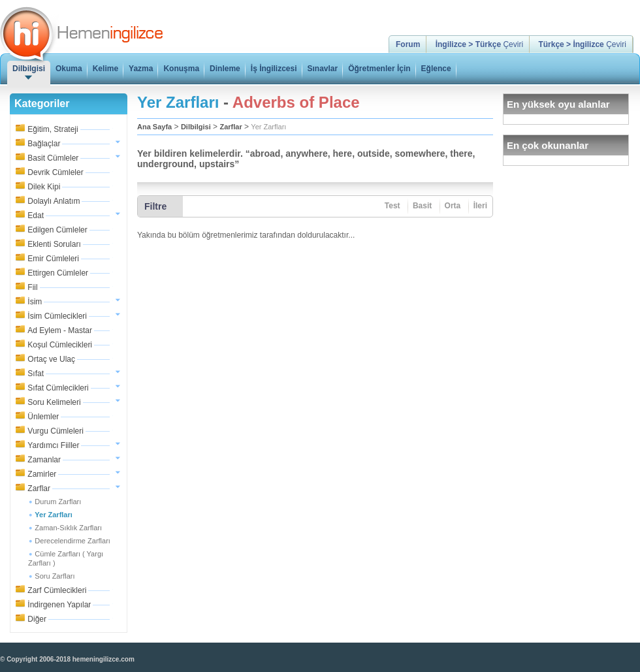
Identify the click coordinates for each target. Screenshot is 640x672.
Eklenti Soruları (54, 244)
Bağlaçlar (44, 144)
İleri (480, 206)
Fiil (32, 287)
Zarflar (39, 488)
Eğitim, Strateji (53, 129)
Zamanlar (44, 460)
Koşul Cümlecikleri (60, 345)
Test (392, 206)
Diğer (37, 619)
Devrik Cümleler (55, 172)
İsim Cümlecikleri (57, 316)
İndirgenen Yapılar (59, 605)
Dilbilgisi (196, 127)
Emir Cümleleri (53, 259)
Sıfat (36, 374)
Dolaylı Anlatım (54, 201)
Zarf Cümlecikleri (57, 590)
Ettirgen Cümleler (58, 273)
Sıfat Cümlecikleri (58, 388)
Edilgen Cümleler (57, 230)
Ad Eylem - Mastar (60, 330)
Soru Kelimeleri (54, 402)
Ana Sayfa (154, 127)
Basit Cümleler (53, 158)
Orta (453, 206)
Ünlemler (43, 417)
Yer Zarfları (268, 127)
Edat (36, 216)
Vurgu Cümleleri (56, 431)
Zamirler (42, 474)
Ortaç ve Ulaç (51, 359)
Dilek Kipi (44, 187)
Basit (422, 206)
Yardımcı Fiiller (53, 445)
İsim (35, 302)
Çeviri (479, 44)
